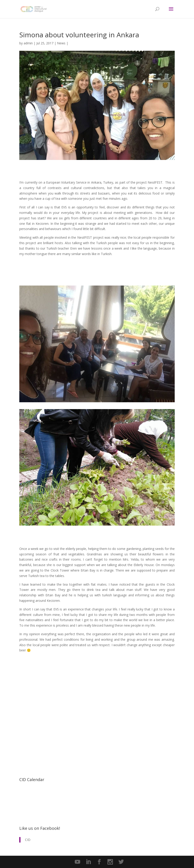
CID (28, 840)
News (61, 43)
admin (28, 43)
